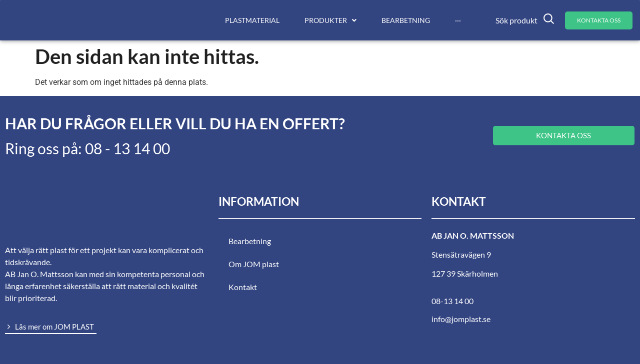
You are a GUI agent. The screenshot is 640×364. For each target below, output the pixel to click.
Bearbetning (250, 241)
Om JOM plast (254, 264)
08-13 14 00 (452, 301)
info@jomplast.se (461, 319)
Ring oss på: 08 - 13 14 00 (87, 148)
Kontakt (243, 287)
